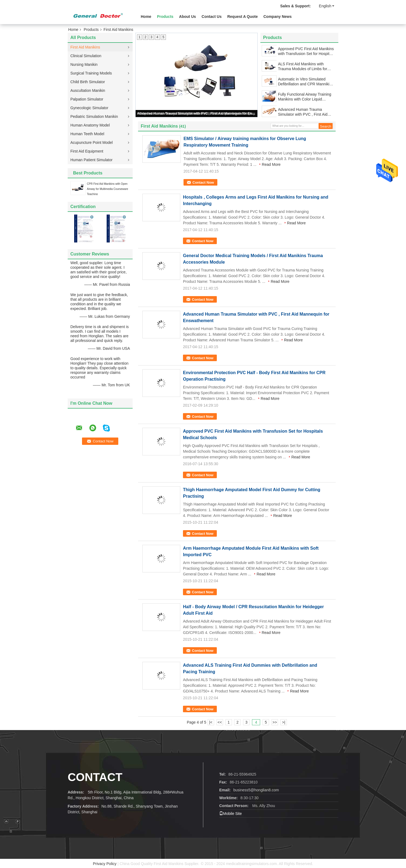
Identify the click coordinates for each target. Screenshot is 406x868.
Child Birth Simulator (88, 82)
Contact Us (212, 17)
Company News (277, 17)
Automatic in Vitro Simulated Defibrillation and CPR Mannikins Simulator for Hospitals (306, 82)
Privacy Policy (105, 864)
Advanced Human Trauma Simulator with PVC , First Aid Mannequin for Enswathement (197, 114)
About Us (188, 17)
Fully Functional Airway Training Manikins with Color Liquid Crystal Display (305, 97)
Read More (271, 164)
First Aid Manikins (85, 47)
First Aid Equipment (87, 151)
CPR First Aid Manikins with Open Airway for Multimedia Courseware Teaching (107, 189)
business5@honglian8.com (256, 790)
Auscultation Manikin (88, 90)
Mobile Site (230, 814)
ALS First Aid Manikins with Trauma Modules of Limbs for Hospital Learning (303, 67)
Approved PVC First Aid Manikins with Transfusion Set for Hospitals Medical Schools (306, 51)
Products (165, 17)
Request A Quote (243, 17)
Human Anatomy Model (90, 125)
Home (146, 17)
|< (211, 722)
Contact (95, 777)
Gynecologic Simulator (89, 108)
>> (275, 722)
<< (220, 722)
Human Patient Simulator (91, 160)
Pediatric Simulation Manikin (94, 116)
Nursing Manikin (84, 64)
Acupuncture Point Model (91, 142)
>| (284, 722)
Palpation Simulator (87, 99)
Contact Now (203, 182)
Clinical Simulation (86, 56)
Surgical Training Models (91, 73)
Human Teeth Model (87, 134)
